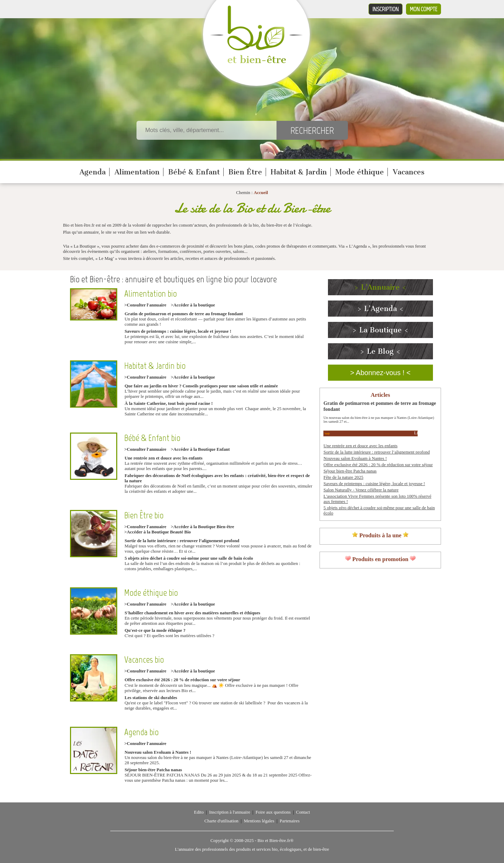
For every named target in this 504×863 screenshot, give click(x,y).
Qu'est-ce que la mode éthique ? (155, 630)
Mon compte (423, 9)
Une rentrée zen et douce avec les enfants (164, 458)
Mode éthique (360, 172)
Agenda (93, 172)
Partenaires (290, 821)
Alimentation (137, 172)
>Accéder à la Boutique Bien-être (202, 527)
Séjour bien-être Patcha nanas (153, 770)
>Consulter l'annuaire (145, 305)
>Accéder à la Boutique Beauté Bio (157, 532)
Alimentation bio (150, 294)
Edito (199, 812)
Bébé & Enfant (194, 172)
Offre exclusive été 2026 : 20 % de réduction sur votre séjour (182, 680)
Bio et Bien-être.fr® (275, 841)
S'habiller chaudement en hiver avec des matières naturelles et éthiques (192, 613)
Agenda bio (141, 732)
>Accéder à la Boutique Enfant (200, 449)
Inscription (386, 9)
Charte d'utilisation (221, 821)
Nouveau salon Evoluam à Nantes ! (158, 752)
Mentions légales (259, 821)
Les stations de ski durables (151, 698)
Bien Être (245, 172)
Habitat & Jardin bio (155, 366)
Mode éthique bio (151, 593)
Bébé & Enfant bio (152, 438)
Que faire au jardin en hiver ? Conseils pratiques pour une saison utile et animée (201, 386)
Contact (303, 812)
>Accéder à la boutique (193, 305)
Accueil (261, 193)
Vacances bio (144, 660)
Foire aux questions (273, 812)
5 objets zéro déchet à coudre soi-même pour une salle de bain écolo (189, 558)
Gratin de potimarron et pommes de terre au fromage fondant (184, 314)
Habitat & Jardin (299, 172)
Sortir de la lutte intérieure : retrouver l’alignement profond (182, 541)
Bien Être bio (144, 515)
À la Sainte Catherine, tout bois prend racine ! (169, 403)
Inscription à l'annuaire (229, 812)
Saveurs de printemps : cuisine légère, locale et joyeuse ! (178, 331)
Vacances (409, 172)
